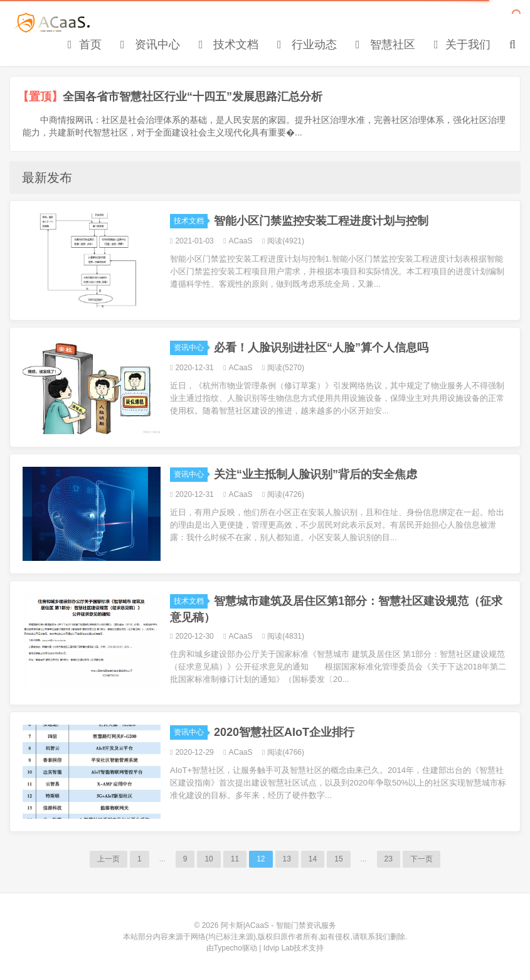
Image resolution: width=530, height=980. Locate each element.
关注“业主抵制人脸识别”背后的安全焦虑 (315, 474)
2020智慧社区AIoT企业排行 (284, 732)
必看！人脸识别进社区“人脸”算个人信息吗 (321, 348)
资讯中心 (150, 45)
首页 (85, 45)
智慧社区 (385, 45)
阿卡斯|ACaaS (52, 23)
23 (389, 859)
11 (235, 859)
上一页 (109, 859)
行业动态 (307, 45)
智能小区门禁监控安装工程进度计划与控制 (321, 221)
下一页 (421, 859)
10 (209, 859)
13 (287, 859)
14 (313, 859)
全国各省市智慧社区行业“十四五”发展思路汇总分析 (193, 97)
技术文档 (229, 45)
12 (261, 859)
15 (338, 859)
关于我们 (462, 45)
